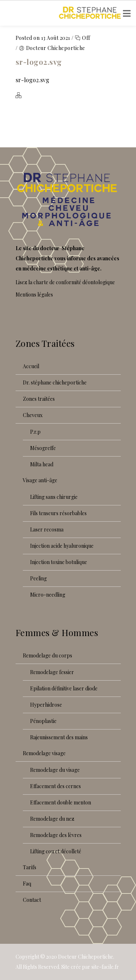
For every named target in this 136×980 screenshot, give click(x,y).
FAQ (27, 884)
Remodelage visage (44, 753)
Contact (32, 900)
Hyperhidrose (46, 705)
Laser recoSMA (47, 529)
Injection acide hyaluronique (62, 546)
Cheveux (33, 415)
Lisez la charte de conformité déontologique (65, 282)
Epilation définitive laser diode (64, 688)
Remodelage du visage (55, 770)
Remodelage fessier (52, 672)
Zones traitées (39, 399)
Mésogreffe (43, 448)
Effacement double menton (61, 802)
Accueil (31, 366)
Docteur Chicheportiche (86, 957)
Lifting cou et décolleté (56, 851)
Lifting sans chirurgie (54, 497)
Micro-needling (48, 595)
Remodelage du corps (48, 655)
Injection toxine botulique (59, 562)
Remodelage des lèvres (56, 835)
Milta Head (42, 464)
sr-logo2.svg (39, 62)
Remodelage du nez (52, 819)
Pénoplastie (43, 721)
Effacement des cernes (55, 786)
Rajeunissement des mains (59, 737)
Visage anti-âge (40, 480)
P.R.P (35, 432)
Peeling (38, 578)
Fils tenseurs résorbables (58, 513)
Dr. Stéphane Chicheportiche (55, 382)
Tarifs (30, 867)
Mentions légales (34, 295)
